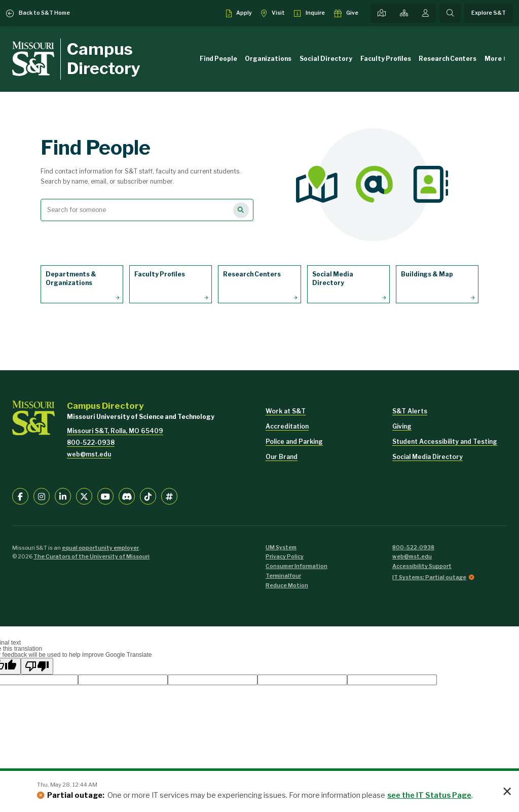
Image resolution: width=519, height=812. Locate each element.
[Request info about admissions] (309, 13)
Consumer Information (296, 566)
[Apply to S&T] (239, 13)
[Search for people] (241, 210)
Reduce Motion (287, 586)
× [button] (507, 792)
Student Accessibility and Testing (445, 442)
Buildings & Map (427, 274)
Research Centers (448, 59)
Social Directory (326, 59)
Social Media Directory (333, 278)
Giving (402, 426)
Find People (218, 59)
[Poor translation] (37, 666)
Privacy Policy (285, 557)
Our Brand (282, 457)
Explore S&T (489, 13)
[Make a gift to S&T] (346, 13)
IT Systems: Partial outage (429, 577)
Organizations (268, 59)
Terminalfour (283, 576)
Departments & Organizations (71, 278)
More (493, 59)
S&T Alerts (410, 411)
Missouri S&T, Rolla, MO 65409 (115, 431)
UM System (281, 548)
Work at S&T (286, 411)
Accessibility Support (422, 566)
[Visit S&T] (273, 13)
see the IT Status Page (429, 795)
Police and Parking (294, 442)
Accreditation (287, 426)
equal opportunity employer (100, 548)
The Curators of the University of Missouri (91, 557)
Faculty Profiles (386, 59)
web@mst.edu (89, 454)
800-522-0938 (91, 443)
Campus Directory (104, 59)
